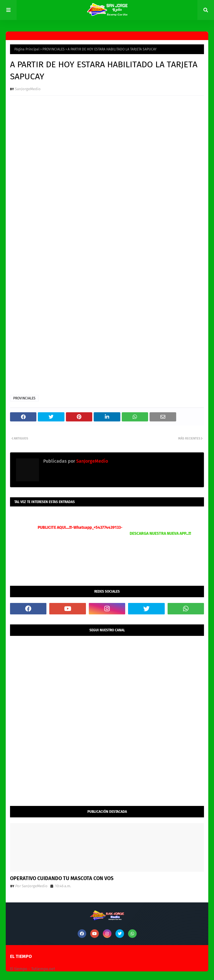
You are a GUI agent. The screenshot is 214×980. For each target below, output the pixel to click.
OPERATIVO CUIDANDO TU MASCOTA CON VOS (62, 878)
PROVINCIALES (54, 49)
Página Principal (27, 49)
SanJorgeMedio (28, 89)
